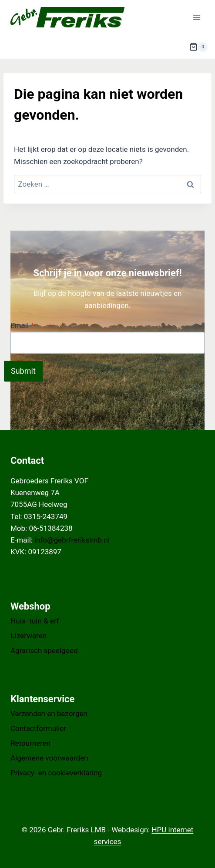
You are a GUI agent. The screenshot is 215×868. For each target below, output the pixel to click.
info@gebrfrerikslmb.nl (72, 540)
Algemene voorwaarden (49, 758)
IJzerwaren (29, 636)
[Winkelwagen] (198, 47)
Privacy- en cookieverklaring (56, 773)
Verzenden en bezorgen (49, 714)
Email (22, 325)
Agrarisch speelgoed (44, 650)
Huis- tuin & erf (35, 621)
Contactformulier (38, 728)
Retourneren (30, 743)
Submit (23, 371)
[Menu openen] (197, 17)
